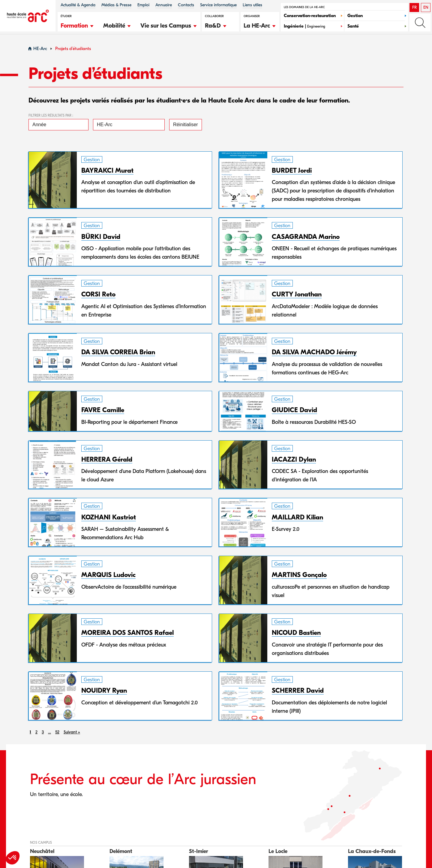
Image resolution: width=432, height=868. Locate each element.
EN (426, 7)
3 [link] (43, 734)
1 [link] (30, 734)
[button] (77, 25)
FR (414, 7)
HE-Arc (40, 51)
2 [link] (36, 734)
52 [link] (57, 734)
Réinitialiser (186, 126)
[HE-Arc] (129, 126)
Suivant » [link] (72, 734)
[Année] (58, 126)
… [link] (49, 734)
